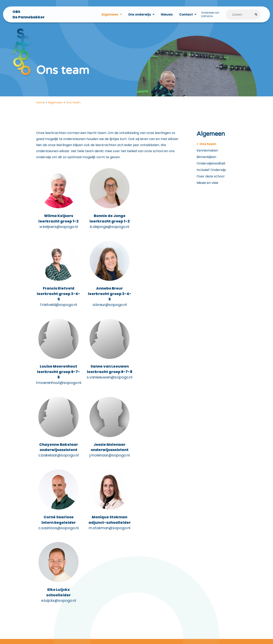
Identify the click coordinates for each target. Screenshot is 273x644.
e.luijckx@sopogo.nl (109, 458)
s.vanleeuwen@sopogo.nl (159, 307)
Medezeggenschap (18, 571)
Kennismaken (207, 152)
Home (41, 104)
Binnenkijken (206, 158)
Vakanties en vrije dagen (23, 577)
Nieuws (167, 14)
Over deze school (210, 178)
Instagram (155, 559)
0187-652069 (94, 567)
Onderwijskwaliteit (211, 165)
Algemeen (110, 14)
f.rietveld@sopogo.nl (159, 234)
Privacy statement (18, 553)
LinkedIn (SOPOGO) (162, 565)
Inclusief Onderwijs (211, 171)
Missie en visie (207, 184)
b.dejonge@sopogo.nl (109, 228)
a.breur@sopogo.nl (58, 312)
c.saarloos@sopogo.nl (159, 385)
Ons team (208, 145)
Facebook (155, 553)
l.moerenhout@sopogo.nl (109, 312)
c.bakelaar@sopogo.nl (58, 385)
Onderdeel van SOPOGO (210, 14)
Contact (186, 14)
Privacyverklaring (17, 559)
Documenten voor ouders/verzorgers (33, 547)
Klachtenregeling (17, 565)
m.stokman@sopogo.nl (58, 458)
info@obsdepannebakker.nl (111, 573)
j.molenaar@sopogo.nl (109, 385)
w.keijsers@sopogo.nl (58, 228)
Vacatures (222, 543)
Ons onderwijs (139, 14)
